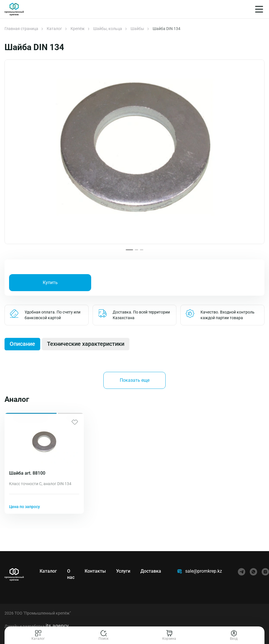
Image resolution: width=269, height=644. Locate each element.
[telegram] (242, 572)
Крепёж (78, 29)
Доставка (151, 571)
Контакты (95, 571)
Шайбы (137, 29)
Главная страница (21, 29)
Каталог (54, 29)
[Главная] (14, 9)
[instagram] (265, 572)
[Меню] (259, 9)
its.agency (57, 626)
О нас (71, 574)
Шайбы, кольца (108, 29)
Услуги (123, 571)
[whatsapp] (253, 572)
